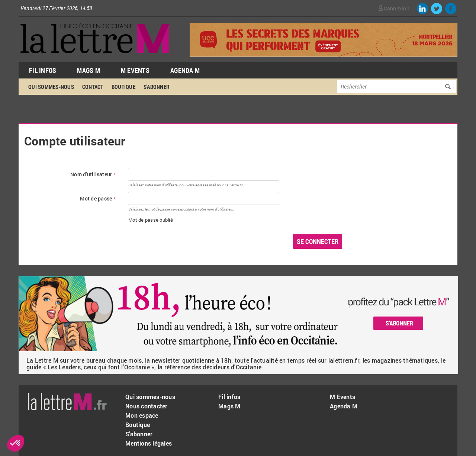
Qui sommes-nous (51, 87)
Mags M (89, 70)
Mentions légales (149, 443)
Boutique (123, 87)
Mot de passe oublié (151, 220)
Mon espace (142, 415)
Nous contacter (147, 406)
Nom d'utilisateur (93, 175)
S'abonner (157, 87)
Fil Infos (43, 70)
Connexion (397, 8)
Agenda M (185, 70)
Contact (93, 87)
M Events (135, 70)
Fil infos (229, 397)
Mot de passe (98, 199)
